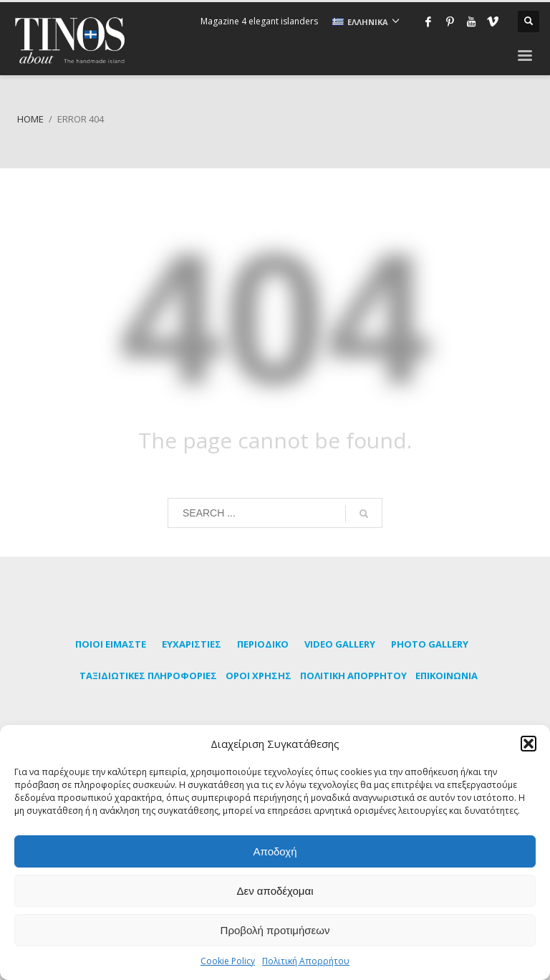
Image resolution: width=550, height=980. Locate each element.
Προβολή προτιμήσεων (275, 930)
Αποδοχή (275, 851)
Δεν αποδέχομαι (275, 891)
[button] (529, 744)
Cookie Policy (228, 961)
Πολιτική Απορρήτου (306, 961)
